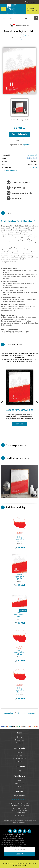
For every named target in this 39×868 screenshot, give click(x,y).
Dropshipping (20, 783)
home (11, 35)
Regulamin (20, 761)
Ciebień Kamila (32, 158)
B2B (19, 780)
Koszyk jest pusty (19, 26)
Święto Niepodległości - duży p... (19, 690)
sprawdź (19, 424)
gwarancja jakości (15, 198)
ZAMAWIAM (19, 854)
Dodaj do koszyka (20, 134)
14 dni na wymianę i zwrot (18, 183)
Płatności (19, 756)
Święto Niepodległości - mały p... (19, 539)
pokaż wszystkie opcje (10, 170)
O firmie (20, 737)
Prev (2, 402)
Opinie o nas (20, 743)
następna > (32, 713)
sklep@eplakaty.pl (20, 796)
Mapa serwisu (20, 740)
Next (37, 402)
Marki (20, 786)
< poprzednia (8, 713)
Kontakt (19, 792)
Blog (19, 771)
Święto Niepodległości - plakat (19, 577)
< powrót (19, 40)
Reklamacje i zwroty (20, 758)
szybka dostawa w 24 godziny (19, 193)
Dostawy (20, 753)
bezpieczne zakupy (16, 188)
